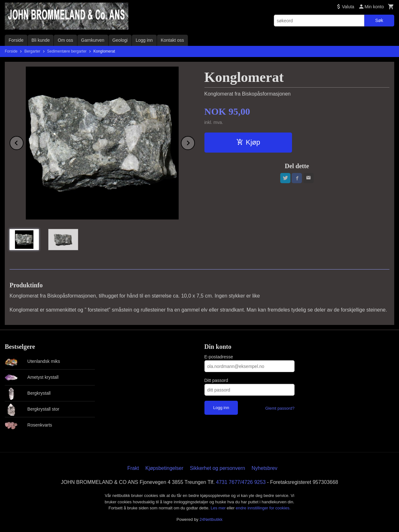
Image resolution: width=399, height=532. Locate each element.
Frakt (133, 468)
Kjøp (248, 142)
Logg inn (144, 40)
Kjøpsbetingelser (164, 468)
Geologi (120, 40)
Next (195, 142)
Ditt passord (216, 380)
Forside (16, 40)
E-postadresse (219, 357)
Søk (379, 20)
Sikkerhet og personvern (217, 468)
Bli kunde (41, 40)
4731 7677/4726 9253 (241, 482)
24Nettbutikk (211, 519)
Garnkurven (93, 40)
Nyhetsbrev (264, 468)
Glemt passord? (280, 408)
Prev (23, 142)
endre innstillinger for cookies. (263, 508)
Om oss (65, 40)
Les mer (219, 508)
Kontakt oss (172, 40)
